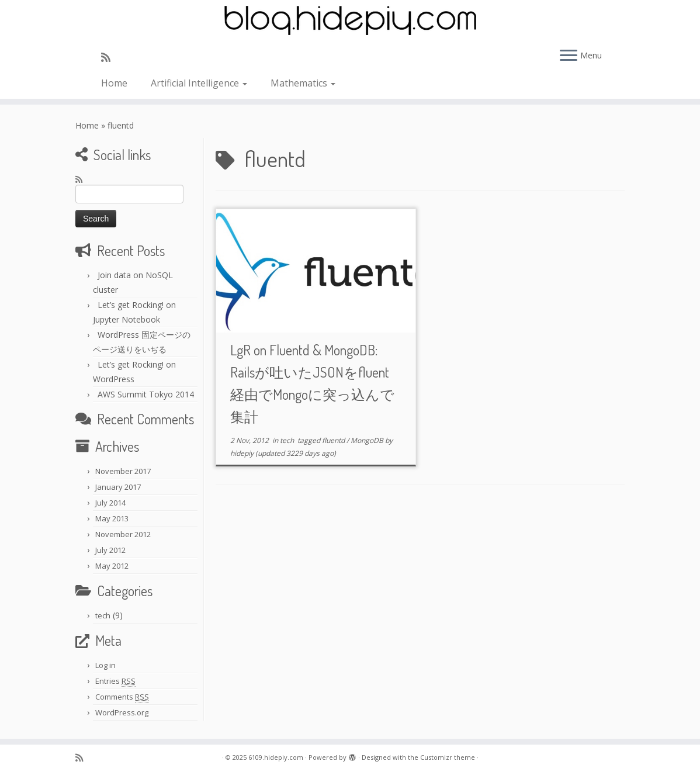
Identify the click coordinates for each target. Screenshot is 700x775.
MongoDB (368, 440)
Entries (115, 681)
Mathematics (303, 83)
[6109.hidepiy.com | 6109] (350, 20)
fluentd (334, 440)
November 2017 (123, 471)
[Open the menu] (569, 56)
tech (103, 615)
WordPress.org (122, 712)
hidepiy (242, 453)
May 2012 (112, 566)
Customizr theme (448, 757)
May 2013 (112, 518)
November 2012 (123, 534)
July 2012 (110, 550)
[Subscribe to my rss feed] (110, 57)
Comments (122, 697)
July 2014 (110, 503)
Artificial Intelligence (199, 83)
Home (114, 83)
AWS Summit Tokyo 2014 (146, 394)
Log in (105, 665)
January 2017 (118, 487)
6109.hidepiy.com (276, 757)
